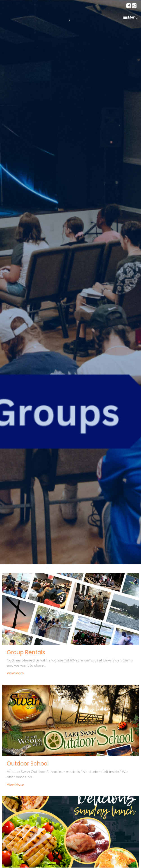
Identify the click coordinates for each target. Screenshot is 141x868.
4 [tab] (67, 568)
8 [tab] (94, 568)
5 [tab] (74, 568)
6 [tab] (81, 568)
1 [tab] (47, 568)
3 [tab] (60, 568)
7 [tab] (87, 568)
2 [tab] (54, 568)
